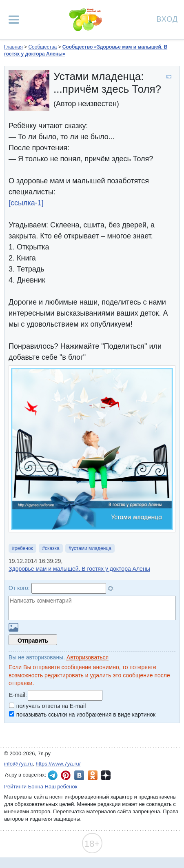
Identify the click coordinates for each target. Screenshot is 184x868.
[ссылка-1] (26, 203)
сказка (52, 548)
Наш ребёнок (61, 787)
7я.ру (106, 775)
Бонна (36, 787)
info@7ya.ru (18, 764)
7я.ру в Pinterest (66, 775)
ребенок (24, 548)
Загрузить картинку (13, 627)
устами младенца (91, 548)
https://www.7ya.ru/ (58, 764)
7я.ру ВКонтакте (79, 775)
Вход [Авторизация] (167, 19)
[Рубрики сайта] (14, 20)
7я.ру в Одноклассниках (93, 775)
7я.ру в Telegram (53, 775)
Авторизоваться (88, 657)
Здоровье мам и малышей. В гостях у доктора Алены (79, 569)
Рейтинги (15, 787)
